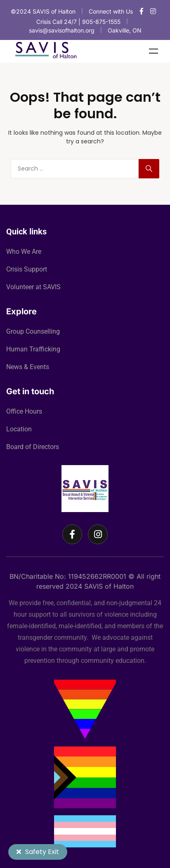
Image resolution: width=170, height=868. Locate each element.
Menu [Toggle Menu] (153, 51)
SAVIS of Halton (109, 586)
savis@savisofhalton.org (62, 30)
